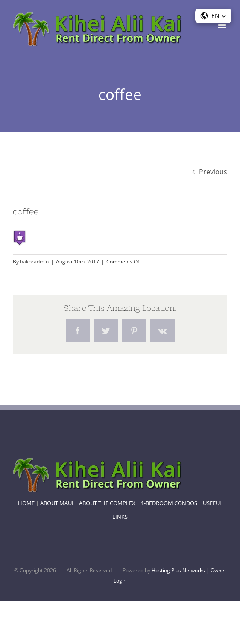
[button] (213, 16)
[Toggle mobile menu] (223, 25)
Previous (213, 172)
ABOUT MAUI (57, 503)
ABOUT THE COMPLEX (107, 503)
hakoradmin (34, 262)
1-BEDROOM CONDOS (169, 503)
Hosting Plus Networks (178, 570)
